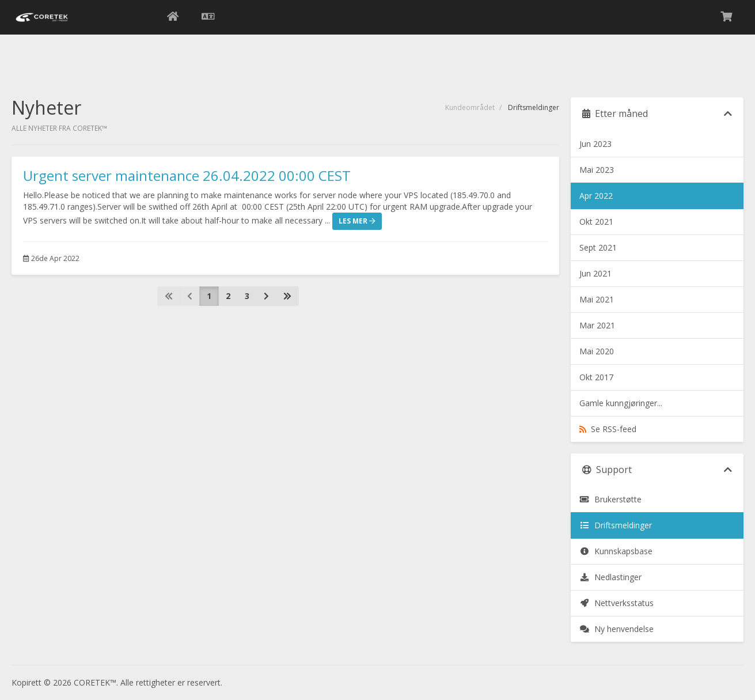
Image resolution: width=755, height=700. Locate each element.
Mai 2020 (597, 351)
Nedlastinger (610, 577)
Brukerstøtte (610, 499)
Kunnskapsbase (616, 551)
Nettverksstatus (616, 603)
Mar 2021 (597, 325)
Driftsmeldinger (616, 525)
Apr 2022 (596, 196)
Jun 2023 (595, 144)
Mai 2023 (597, 170)
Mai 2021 (597, 299)
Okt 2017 (596, 377)
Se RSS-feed (608, 429)
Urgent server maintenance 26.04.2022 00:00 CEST (187, 175)
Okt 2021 (596, 222)
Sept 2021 (598, 247)
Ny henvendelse (616, 629)
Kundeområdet (470, 107)
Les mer (357, 221)
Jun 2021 (595, 273)
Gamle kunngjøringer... (621, 403)
